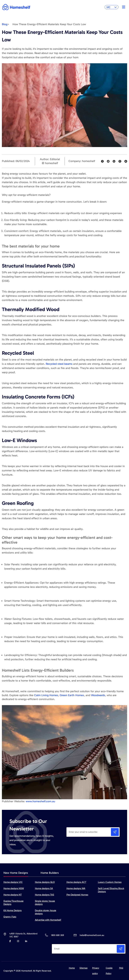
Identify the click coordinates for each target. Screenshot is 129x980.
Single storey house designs (45, 903)
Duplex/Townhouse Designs (13, 903)
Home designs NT (13, 895)
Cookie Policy (109, 971)
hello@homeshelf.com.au (92, 935)
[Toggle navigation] (123, 7)
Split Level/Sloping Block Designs (111, 890)
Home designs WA (76, 888)
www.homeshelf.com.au (40, 801)
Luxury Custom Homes (110, 882)
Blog (5, 24)
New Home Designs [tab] (16, 873)
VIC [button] (112, 7)
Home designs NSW (14, 888)
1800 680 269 (57, 935)
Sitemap (84, 968)
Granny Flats (10, 917)
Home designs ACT (76, 882)
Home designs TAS (44, 895)
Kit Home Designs (12, 910)
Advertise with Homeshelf (48, 920)
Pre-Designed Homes (77, 895)
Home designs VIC (13, 882)
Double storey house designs (45, 912)
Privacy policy (96, 971)
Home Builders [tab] (50, 873)
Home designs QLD (45, 882)
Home (72, 968)
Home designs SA (44, 888)
